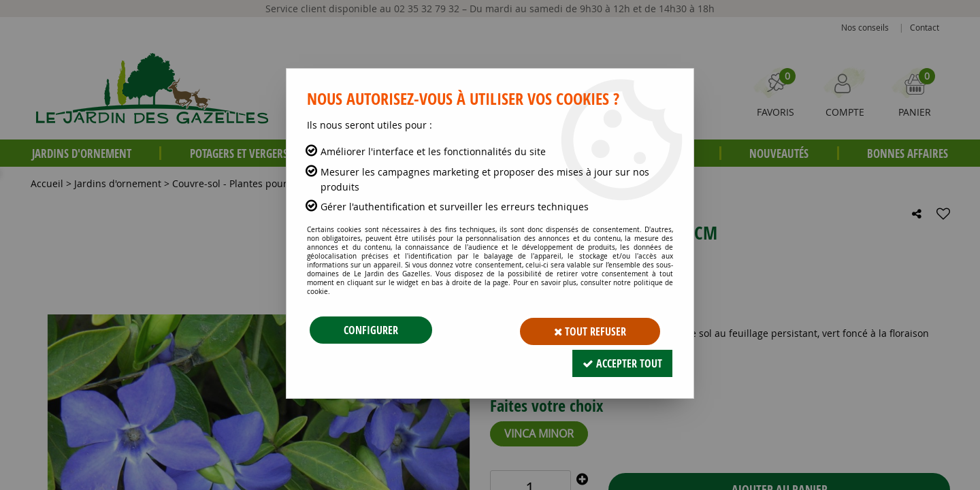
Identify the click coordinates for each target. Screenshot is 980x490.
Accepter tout (622, 361)
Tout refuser (590, 330)
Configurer (371, 330)
